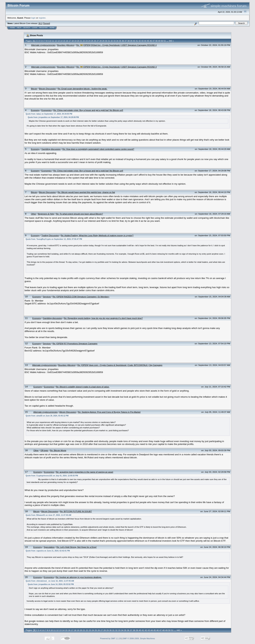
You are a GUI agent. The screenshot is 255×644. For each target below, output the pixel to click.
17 (70, 41)
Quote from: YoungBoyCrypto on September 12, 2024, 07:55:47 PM (54, 239)
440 (170, 41)
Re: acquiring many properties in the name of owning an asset (85, 472)
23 (87, 41)
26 (95, 41)
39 (131, 41)
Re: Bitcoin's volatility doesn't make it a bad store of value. (83, 387)
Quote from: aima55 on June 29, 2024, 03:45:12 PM (47, 416)
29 (103, 41)
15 (64, 41)
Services (47, 297)
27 (98, 41)
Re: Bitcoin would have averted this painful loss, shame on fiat (86, 192)
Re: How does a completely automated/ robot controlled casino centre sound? (98, 149)
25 (92, 41)
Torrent (46, 23)
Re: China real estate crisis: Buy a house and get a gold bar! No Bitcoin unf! (88, 110)
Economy (35, 110)
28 (101, 41)
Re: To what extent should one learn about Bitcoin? (79, 214)
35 (120, 41)
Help (19, 28)
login (33, 18)
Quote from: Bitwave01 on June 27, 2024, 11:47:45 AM (48, 515)
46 (151, 41)
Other (33, 214)
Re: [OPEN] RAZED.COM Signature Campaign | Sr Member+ (81, 297)
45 (148, 41)
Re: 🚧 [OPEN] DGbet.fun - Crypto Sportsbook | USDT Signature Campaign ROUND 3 (116, 67)
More (52, 28)
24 (89, 41)
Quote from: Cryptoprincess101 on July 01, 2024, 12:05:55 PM (52, 476)
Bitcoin (34, 89)
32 (112, 41)
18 (72, 41)
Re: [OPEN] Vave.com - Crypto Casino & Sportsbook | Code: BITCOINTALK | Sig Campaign (120, 365)
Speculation (49, 547)
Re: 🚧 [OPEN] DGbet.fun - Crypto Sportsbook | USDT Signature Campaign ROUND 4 (116, 45)
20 (78, 41)
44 (145, 41)
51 (165, 41)
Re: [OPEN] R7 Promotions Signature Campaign (75, 343)
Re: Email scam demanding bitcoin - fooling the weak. (82, 89)
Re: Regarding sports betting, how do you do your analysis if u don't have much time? (103, 318)
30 (106, 41)
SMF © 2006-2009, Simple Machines (139, 638)
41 (137, 41)
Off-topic (44, 450)
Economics (47, 110)
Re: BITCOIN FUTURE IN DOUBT (76, 511)
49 (159, 41)
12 (56, 41)
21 (81, 41)
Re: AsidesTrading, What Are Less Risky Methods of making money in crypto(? (97, 235)
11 (53, 41)
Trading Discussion (50, 235)
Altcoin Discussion (68, 412)
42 (140, 41)
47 (154, 41)
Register (43, 28)
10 (50, 41)
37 (126, 41)
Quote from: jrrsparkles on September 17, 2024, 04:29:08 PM (53, 117)
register (42, 18)
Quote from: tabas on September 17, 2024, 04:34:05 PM (49, 114)
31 (109, 41)
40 (134, 41)
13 (59, 41)
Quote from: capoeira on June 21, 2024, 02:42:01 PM (48, 551)
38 (128, 41)
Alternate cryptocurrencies (43, 45)
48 (156, 41)
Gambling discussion (51, 149)
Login (35, 28)
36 (123, 41)
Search (27, 28)
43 (142, 41)
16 (67, 41)
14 (61, 41)
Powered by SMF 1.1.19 (111, 638)
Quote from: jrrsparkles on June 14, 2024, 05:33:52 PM (51, 584)
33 (114, 41)
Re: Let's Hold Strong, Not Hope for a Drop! (77, 547)
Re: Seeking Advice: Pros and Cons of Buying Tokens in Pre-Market (109, 412)
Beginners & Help (46, 214)
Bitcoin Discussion (47, 89)
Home (12, 28)
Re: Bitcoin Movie (58, 450)
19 (75, 41)
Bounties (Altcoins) (66, 45)
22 (84, 41)
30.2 (40, 23)
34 (117, 41)
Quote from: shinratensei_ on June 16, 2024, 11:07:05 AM (50, 581)
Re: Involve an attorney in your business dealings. (79, 577)
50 (162, 41)
